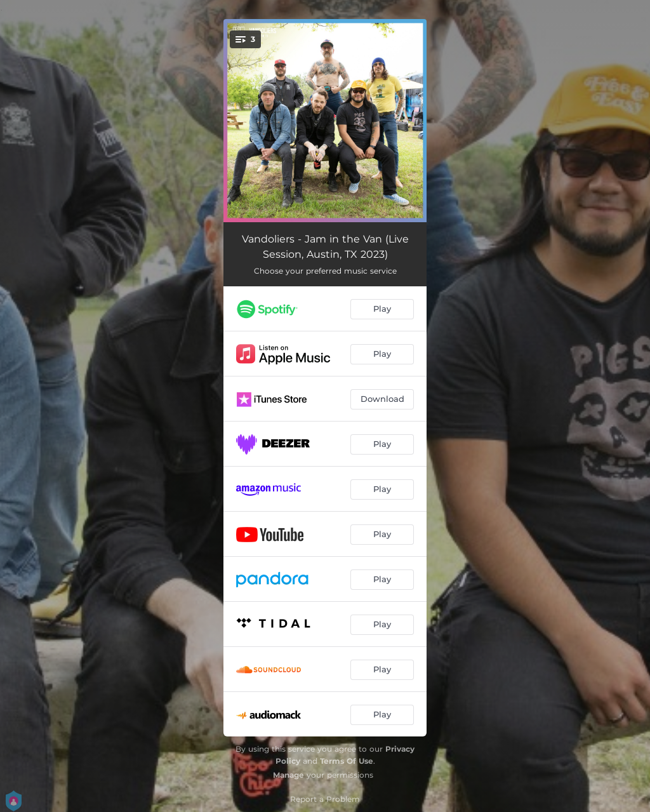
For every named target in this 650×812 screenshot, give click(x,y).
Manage (289, 775)
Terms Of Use (347, 761)
